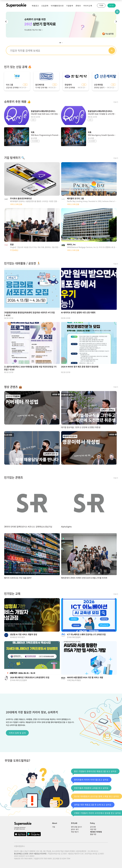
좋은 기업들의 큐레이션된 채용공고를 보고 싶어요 (95, 772)
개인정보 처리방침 (96, 832)
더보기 (116, 102)
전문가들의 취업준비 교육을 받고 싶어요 (91, 789)
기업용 (101, 5)
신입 (25, 85)
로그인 (112, 6)
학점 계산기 (75, 832)
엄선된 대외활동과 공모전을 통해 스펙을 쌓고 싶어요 (96, 797)
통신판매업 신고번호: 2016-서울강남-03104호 (30, 854)
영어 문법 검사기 (76, 827)
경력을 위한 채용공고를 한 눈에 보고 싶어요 (92, 805)
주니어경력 (35, 141)
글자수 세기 (75, 829)
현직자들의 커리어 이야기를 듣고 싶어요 (91, 780)
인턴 (33, 120)
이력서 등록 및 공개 (17, 733)
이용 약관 (93, 829)
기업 (54, 827)
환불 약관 (93, 834)
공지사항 (93, 827)
